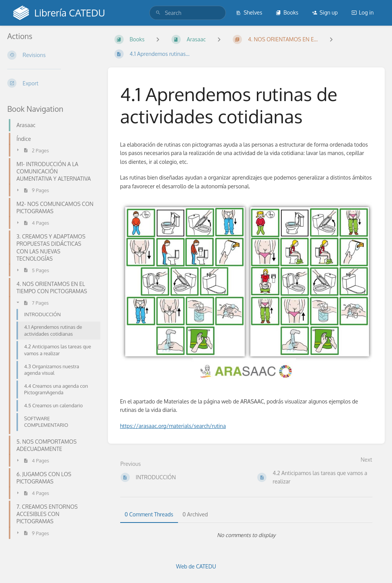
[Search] (158, 13)
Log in (363, 12)
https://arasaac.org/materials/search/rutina (173, 426)
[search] (188, 13)
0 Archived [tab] (195, 514)
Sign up (325, 12)
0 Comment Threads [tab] (149, 514)
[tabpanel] (247, 535)
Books (287, 12)
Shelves (249, 12)
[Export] (51, 83)
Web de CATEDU (196, 566)
